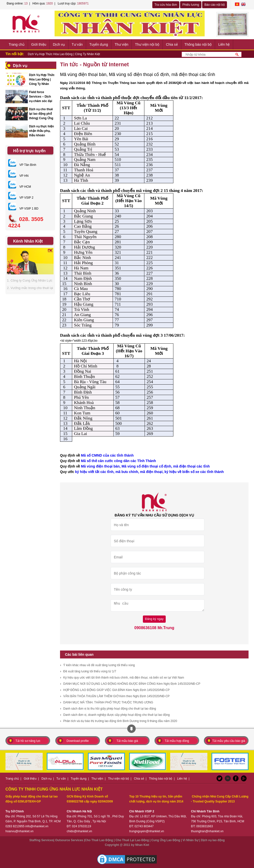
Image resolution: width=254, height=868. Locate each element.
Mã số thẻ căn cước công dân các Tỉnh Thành (118, 461)
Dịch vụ (59, 44)
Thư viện (121, 44)
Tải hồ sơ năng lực (28, 741)
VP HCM (20, 187)
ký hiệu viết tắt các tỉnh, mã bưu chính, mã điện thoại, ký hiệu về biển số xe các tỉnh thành (149, 472)
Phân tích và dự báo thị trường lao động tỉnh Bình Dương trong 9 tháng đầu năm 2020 (120, 721)
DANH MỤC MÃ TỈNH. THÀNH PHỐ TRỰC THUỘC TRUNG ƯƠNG (108, 702)
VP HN (18, 176)
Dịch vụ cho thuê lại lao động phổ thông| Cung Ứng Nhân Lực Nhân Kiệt (41, 118)
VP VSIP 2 (21, 198)
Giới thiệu (39, 44)
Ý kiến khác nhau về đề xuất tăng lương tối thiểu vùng (99, 665)
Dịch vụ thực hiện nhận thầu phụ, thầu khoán (41, 131)
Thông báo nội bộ (198, 44)
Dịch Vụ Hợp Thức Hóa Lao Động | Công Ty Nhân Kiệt (64, 54)
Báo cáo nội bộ (215, 5)
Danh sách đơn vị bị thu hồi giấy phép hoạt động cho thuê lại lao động (110, 709)
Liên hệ (224, 44)
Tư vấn (77, 44)
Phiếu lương (191, 5)
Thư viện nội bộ (147, 44)
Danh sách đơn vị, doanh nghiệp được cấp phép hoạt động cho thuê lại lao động (116, 715)
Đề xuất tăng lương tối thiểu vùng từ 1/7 (90, 671)
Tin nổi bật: (15, 54)
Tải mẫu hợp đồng (177, 741)
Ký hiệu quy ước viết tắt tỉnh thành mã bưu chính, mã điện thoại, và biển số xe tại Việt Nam (124, 678)
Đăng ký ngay (154, 619)
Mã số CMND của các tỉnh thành (107, 455)
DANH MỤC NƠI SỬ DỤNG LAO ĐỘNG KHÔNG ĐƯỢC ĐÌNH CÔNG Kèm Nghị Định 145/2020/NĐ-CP (132, 684)
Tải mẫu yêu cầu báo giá (229, 741)
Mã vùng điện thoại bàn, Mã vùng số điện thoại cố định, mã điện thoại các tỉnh (145, 466)
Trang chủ (17, 44)
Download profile (78, 741)
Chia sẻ (172, 44)
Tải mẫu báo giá (127, 741)
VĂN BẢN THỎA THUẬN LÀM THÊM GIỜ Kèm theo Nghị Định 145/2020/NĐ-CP (116, 696)
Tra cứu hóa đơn (166, 5)
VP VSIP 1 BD (23, 209)
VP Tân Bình (22, 165)
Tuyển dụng (99, 44)
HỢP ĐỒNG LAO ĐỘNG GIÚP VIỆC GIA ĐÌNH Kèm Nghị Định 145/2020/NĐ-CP (116, 690)
